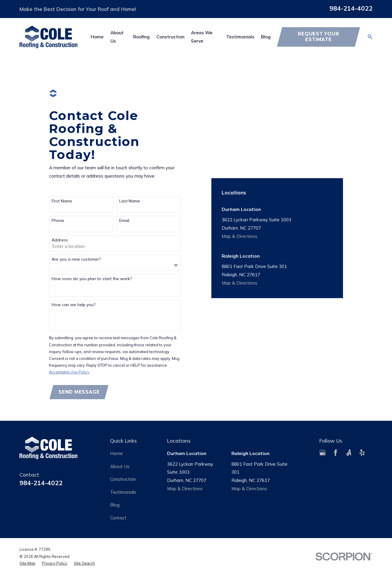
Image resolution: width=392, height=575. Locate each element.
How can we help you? (73, 305)
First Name (62, 201)
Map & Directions (240, 236)
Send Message (79, 392)
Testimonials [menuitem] (240, 37)
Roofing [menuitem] (141, 37)
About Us (120, 466)
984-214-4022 (351, 8)
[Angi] (349, 453)
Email (124, 221)
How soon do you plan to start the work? (92, 279)
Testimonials (123, 492)
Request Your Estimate (318, 37)
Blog (115, 505)
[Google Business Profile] (323, 453)
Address (60, 240)
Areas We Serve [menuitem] (202, 37)
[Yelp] (362, 453)
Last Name (130, 201)
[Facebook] (336, 453)
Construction (123, 479)
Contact (118, 518)
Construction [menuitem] (170, 37)
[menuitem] (27, 563)
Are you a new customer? (76, 259)
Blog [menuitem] (266, 37)
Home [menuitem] (97, 37)
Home (116, 453)
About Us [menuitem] (117, 37)
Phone (58, 221)
